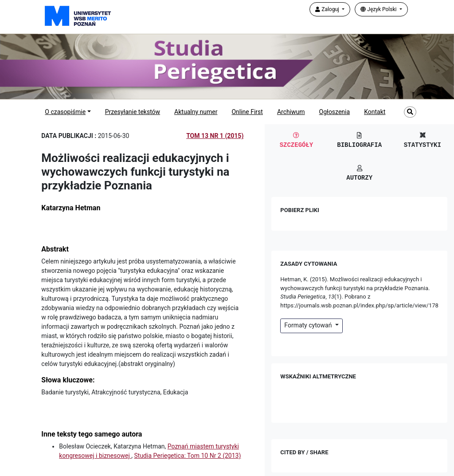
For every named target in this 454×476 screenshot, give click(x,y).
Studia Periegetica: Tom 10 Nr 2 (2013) (187, 456)
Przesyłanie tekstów (133, 112)
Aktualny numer (196, 112)
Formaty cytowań (309, 325)
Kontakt (375, 112)
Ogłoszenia (335, 112)
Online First (247, 112)
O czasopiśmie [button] (65, 112)
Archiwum (291, 112)
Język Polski (379, 9)
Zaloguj (328, 9)
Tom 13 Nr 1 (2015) (215, 136)
